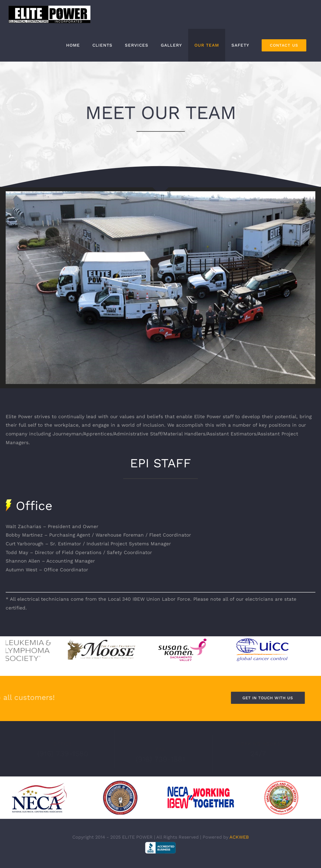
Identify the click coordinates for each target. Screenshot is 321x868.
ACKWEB (239, 837)
